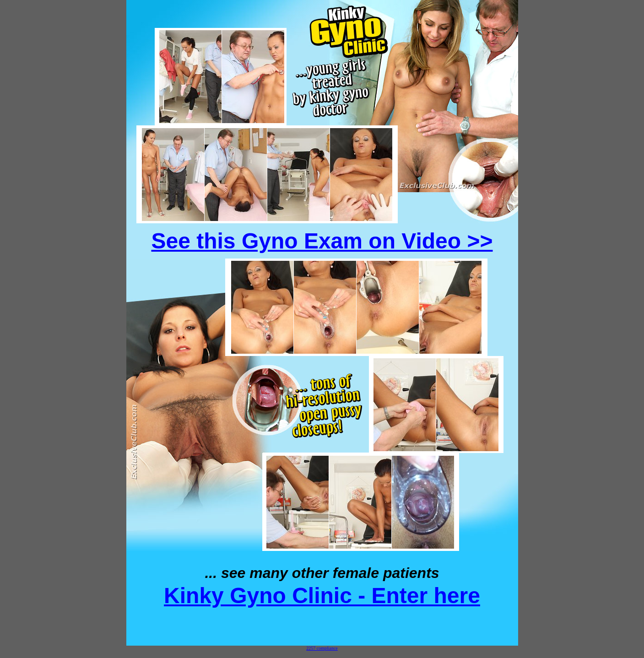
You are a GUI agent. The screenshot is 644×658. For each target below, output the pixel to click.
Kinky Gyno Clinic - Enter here (322, 596)
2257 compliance (322, 648)
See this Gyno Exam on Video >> (322, 241)
